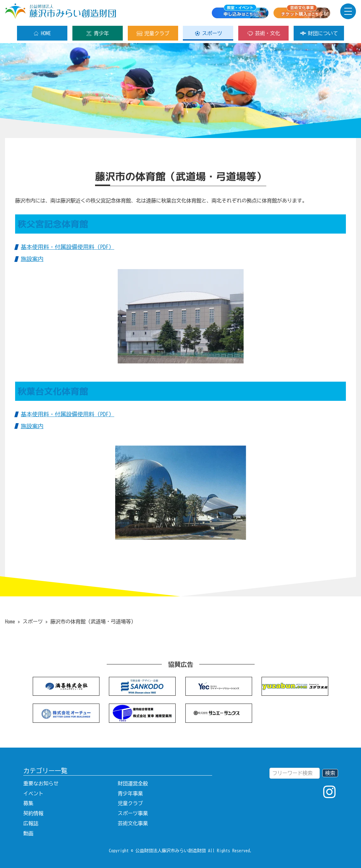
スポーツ (208, 33)
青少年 (97, 33)
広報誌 (31, 823)
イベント (33, 793)
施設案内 (32, 259)
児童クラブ (153, 33)
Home (10, 622)
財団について (319, 33)
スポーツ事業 (133, 813)
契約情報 (33, 813)
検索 (330, 773)
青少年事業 (130, 793)
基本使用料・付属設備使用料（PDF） (68, 247)
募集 (28, 803)
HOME (42, 33)
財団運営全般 (133, 783)
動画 (28, 833)
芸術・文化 (264, 33)
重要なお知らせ (41, 783)
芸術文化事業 (133, 823)
